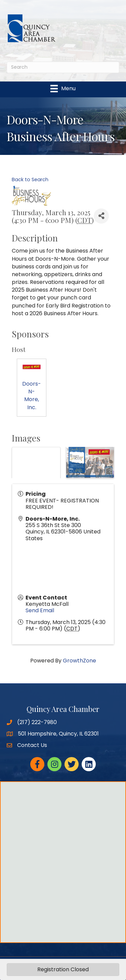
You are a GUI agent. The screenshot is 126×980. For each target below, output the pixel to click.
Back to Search (30, 179)
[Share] (101, 216)
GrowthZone (79, 661)
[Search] (63, 67)
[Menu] (63, 89)
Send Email (40, 610)
